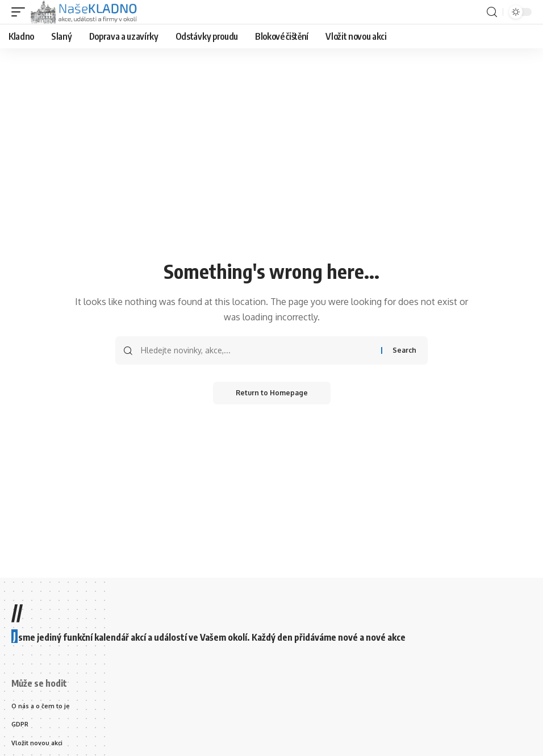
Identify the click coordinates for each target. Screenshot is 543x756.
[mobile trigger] (21, 12)
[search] (492, 12)
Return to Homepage (272, 393)
